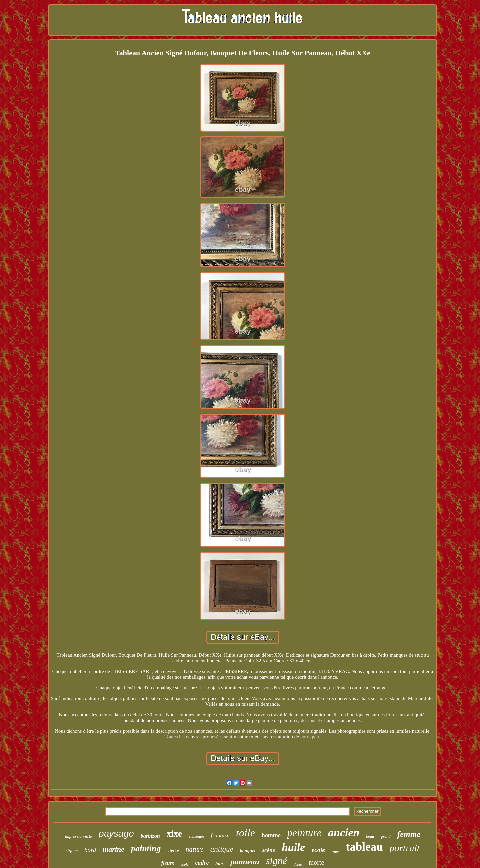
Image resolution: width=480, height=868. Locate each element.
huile (293, 847)
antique (222, 849)
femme (409, 834)
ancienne (196, 836)
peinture (304, 833)
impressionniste (78, 836)
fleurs (168, 863)
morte (316, 862)
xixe (174, 834)
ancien (344, 832)
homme (271, 835)
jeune (335, 852)
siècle (173, 851)
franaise (220, 835)
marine (113, 849)
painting (146, 848)
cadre (202, 863)
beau (370, 836)
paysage (116, 833)
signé (276, 860)
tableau (364, 847)
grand (385, 836)
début (298, 864)
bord (90, 850)
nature (195, 849)
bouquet (248, 851)
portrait (405, 848)
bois (219, 863)
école (184, 864)
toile (245, 833)
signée (72, 851)
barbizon (150, 836)
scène (268, 850)
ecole (318, 850)
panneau (245, 862)
